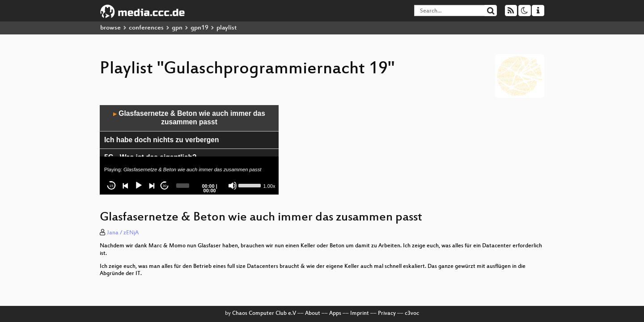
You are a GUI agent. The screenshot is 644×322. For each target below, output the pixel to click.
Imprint (360, 314)
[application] (189, 150)
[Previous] (126, 186)
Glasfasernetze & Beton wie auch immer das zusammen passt (189, 118)
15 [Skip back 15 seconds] (112, 186)
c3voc (412, 314)
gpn (177, 28)
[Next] (152, 186)
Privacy (387, 314)
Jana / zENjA (123, 233)
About (313, 314)
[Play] (139, 186)
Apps (335, 314)
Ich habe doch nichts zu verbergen (161, 140)
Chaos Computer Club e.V (264, 314)
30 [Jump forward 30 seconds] (165, 186)
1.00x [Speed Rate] (269, 186)
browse (110, 28)
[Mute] (233, 186)
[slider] (183, 186)
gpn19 (199, 28)
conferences (146, 28)
